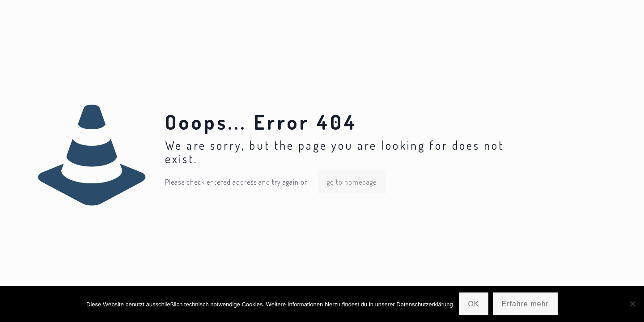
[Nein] (633, 304)
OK (473, 304)
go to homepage (352, 182)
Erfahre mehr (525, 304)
